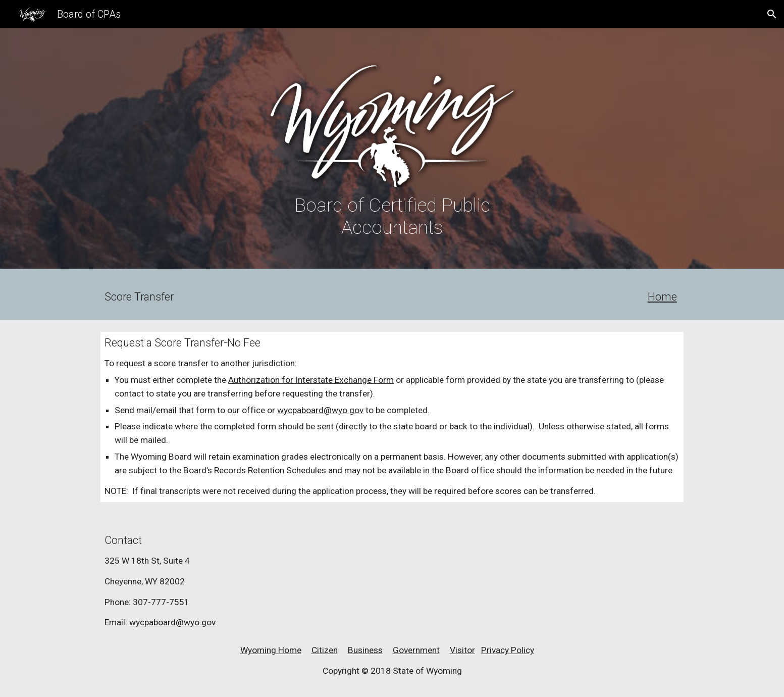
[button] (772, 14)
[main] (392, 216)
